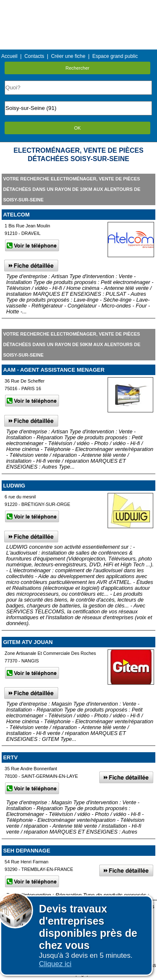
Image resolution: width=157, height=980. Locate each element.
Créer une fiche (68, 56)
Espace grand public (115, 56)
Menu (78, 6)
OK (77, 128)
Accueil (9, 56)
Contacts (34, 56)
